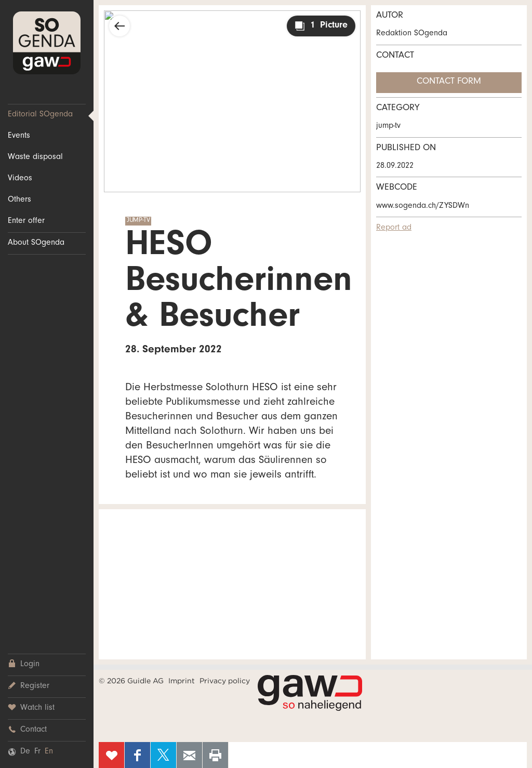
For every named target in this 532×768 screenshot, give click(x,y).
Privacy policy (225, 681)
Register (29, 686)
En (49, 752)
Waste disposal (35, 157)
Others (19, 200)
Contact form (449, 82)
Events (19, 136)
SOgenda (47, 43)
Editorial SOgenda (40, 115)
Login (24, 664)
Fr (37, 752)
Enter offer (26, 221)
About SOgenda (36, 243)
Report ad (394, 228)
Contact (27, 730)
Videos (20, 179)
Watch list (31, 708)
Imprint (182, 681)
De (25, 752)
